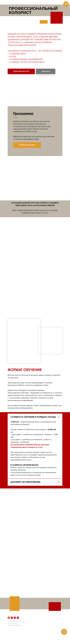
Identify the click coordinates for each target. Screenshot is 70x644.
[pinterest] (18, 618)
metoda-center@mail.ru (14, 625)
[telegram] (15, 618)
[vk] (12, 618)
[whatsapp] (9, 618)
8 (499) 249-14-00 (12, 624)
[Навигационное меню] (66, 4)
